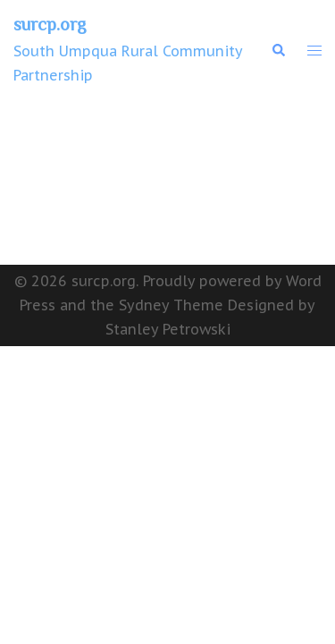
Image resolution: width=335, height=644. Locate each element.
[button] (278, 50)
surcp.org (50, 24)
